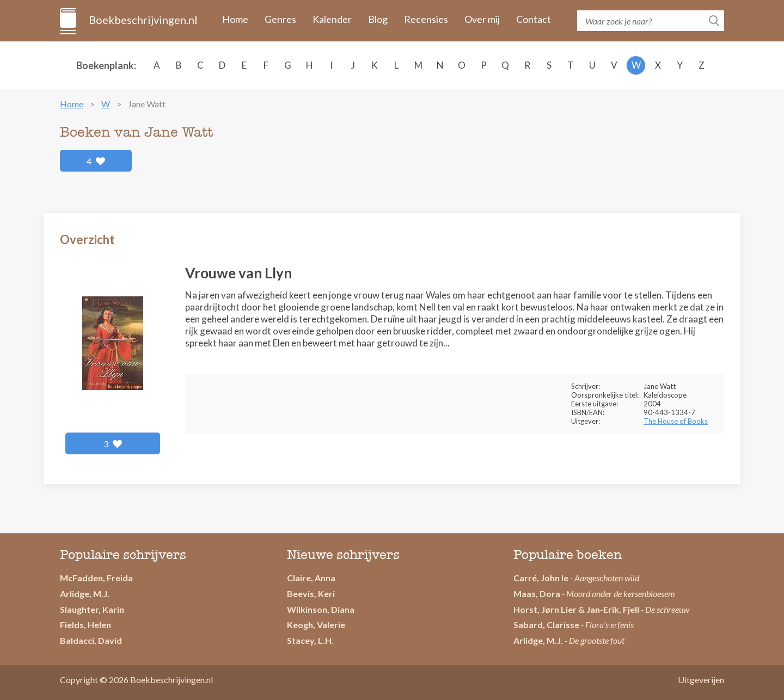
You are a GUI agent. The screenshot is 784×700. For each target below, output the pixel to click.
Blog (378, 19)
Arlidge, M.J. (85, 594)
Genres (280, 19)
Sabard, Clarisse (546, 625)
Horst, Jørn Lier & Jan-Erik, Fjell (576, 609)
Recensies (426, 19)
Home (235, 19)
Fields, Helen (85, 625)
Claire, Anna (311, 578)
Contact (534, 19)
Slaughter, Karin (92, 609)
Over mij (482, 19)
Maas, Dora (537, 594)
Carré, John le (541, 578)
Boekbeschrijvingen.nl (142, 20)
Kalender (332, 19)
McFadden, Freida (96, 578)
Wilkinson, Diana (321, 609)
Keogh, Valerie (316, 625)
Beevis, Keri (311, 594)
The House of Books (676, 421)
